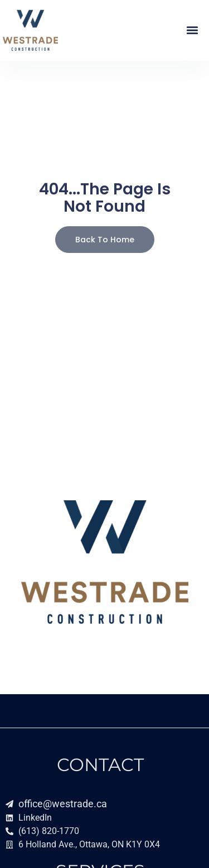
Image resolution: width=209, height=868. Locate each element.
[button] (192, 30)
